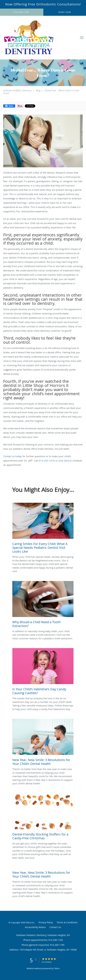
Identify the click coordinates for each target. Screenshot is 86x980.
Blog (38, 90)
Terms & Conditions (67, 922)
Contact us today (12, 456)
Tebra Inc (30, 922)
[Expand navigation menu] (82, 38)
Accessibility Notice (35, 927)
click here (64, 461)
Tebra (57, 968)
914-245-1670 (47, 461)
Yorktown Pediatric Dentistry (17, 90)
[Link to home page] (39, 38)
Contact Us (55, 927)
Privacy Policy (46, 922)
